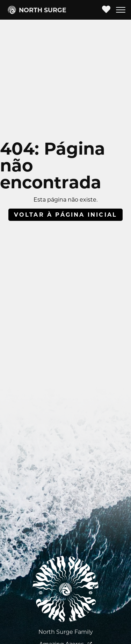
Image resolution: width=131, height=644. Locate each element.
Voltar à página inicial (66, 215)
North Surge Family (66, 632)
